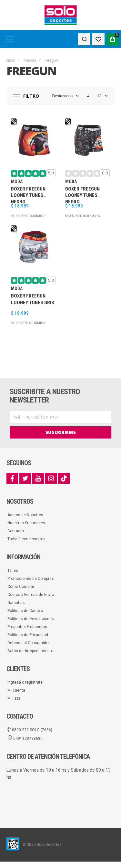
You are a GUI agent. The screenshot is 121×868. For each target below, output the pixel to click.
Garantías (16, 603)
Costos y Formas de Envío (31, 595)
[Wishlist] (98, 39)
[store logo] (61, 15)
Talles (13, 571)
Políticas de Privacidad (28, 635)
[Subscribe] (60, 432)
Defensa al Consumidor (29, 643)
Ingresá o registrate (25, 682)
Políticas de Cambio (25, 611)
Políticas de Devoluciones (31, 619)
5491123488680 (25, 738)
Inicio (10, 60)
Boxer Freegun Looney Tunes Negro (28, 195)
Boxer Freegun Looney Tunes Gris (33, 299)
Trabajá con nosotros (26, 539)
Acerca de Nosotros (25, 515)
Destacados (62, 96)
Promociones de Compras (31, 579)
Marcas (30, 60)
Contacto (16, 531)
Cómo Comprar (21, 587)
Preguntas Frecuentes (27, 627)
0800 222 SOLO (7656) (30, 730)
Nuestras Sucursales (26, 523)
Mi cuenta (16, 690)
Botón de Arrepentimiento (30, 651)
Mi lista (14, 698)
